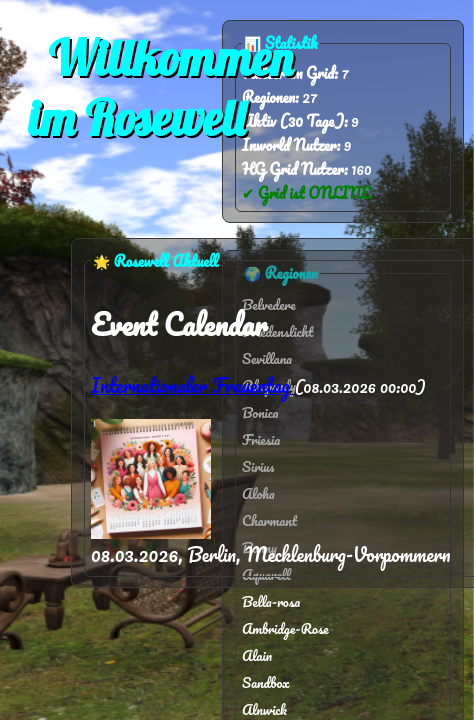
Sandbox (266, 682)
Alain (257, 655)
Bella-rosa (271, 601)
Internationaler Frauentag (192, 385)
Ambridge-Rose (285, 628)
